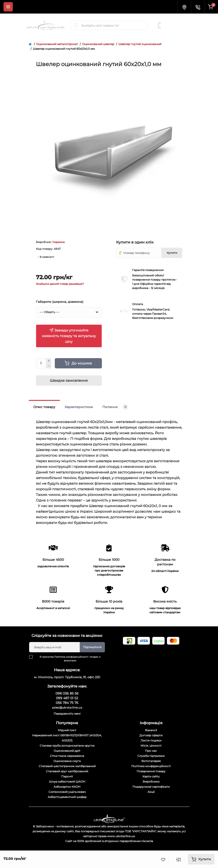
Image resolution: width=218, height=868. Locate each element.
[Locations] (184, 7)
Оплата (138, 304)
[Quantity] (41, 363)
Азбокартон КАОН (67, 787)
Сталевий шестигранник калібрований (67, 766)
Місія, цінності (151, 746)
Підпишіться (92, 647)
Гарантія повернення (148, 270)
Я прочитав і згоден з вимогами (68, 659)
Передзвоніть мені (67, 714)
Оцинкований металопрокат (57, 44)
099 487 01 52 (178, 23)
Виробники (151, 782)
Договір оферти (151, 735)
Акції (151, 792)
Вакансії (151, 730)
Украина (58, 242)
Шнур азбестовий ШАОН (67, 782)
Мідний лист (67, 730)
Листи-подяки (151, 740)
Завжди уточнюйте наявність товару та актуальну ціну (69, 336)
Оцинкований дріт (67, 751)
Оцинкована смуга (67, 761)
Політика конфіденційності (71, 657)
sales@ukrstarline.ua (67, 707)
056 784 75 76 (178, 28)
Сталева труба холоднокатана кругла (67, 746)
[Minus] (49, 366)
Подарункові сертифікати (151, 787)
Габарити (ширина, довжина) (60, 302)
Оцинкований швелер (98, 44)
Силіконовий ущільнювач (67, 792)
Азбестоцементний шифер (67, 797)
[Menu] (8, 7)
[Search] (76, 25)
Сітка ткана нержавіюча (67, 756)
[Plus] (49, 361)
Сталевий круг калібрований (67, 771)
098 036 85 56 (178, 18)
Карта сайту (151, 776)
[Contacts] (198, 7)
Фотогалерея (151, 761)
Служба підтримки (151, 756)
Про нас (151, 751)
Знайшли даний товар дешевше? (60, 284)
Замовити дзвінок (179, 32)
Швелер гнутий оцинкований (140, 44)
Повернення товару (151, 771)
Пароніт (67, 776)
